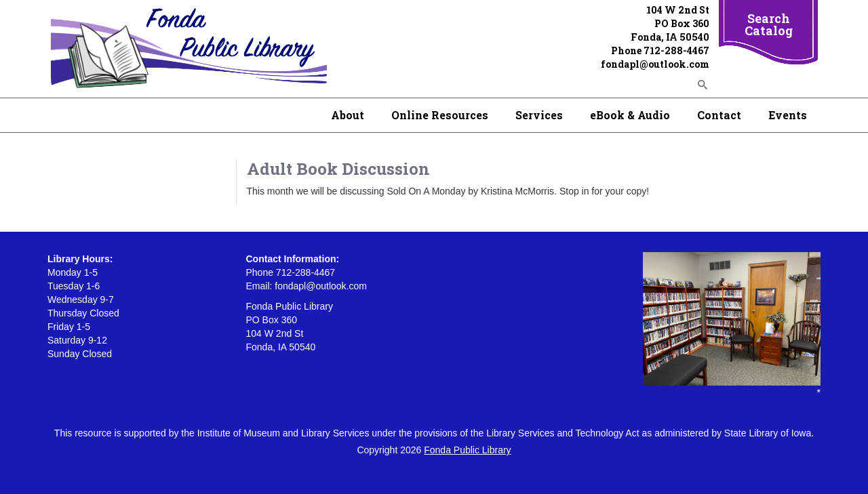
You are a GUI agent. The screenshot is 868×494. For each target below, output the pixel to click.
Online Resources (440, 115)
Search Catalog (769, 24)
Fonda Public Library (467, 450)
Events (788, 115)
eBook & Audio (630, 115)
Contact (719, 115)
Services (539, 115)
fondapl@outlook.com (655, 64)
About (348, 115)
